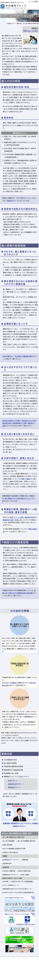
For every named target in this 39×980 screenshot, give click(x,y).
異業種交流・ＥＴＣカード (11, 875)
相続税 (14, 683)
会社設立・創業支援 (9, 871)
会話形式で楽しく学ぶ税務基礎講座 (22, 882)
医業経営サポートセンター (11, 860)
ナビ (33, 2)
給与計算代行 (8, 356)
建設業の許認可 (30, 517)
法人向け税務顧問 (9, 841)
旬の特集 (6, 882)
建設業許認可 (7, 864)
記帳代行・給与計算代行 (11, 852)
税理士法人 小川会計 (31, 31)
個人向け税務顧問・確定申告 (27, 841)
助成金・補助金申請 (24, 871)
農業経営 (25, 860)
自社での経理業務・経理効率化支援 (14, 849)
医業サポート (13, 781)
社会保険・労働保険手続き (24, 356)
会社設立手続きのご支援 (11, 421)
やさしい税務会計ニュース (11, 885)
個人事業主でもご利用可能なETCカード (19, 498)
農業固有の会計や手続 (11, 520)
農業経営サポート (14, 787)
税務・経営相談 (8, 845)
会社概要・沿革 (27, 924)
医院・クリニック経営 (17, 517)
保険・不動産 (26, 479)
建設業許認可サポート (16, 784)
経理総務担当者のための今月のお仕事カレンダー (18, 889)
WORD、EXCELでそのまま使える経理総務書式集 (18, 893)
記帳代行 (10, 201)
